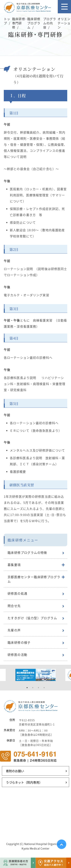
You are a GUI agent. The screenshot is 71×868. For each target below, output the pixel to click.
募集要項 (14, 565)
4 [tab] (44, 688)
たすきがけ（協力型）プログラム (32, 618)
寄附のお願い (15, 771)
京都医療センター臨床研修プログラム (34, 579)
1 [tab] (27, 688)
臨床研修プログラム (34, 23)
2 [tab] (33, 688)
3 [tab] (38, 688)
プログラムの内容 (50, 23)
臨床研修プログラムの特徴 (27, 553)
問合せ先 (14, 606)
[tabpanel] (35, 675)
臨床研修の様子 (19, 642)
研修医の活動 (17, 655)
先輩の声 (14, 630)
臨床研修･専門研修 (20, 23)
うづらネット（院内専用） (24, 782)
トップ (7, 21)
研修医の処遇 (17, 593)
